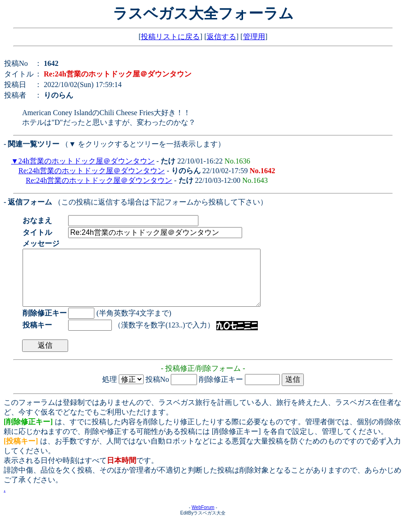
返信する (221, 37)
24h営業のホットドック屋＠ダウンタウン (87, 161)
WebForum (203, 518)
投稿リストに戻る (170, 37)
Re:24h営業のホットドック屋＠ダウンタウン (92, 171)
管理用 (254, 37)
